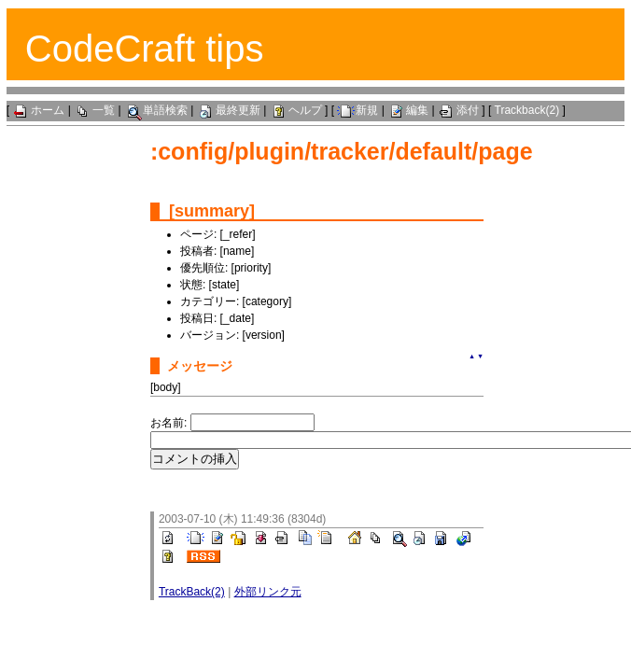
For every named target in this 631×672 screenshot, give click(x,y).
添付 (458, 110)
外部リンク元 (268, 592)
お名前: (170, 423)
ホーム (38, 110)
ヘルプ (296, 110)
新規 (358, 110)
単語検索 (156, 110)
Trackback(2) (527, 110)
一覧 (94, 110)
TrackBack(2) (192, 592)
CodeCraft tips (145, 49)
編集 (408, 110)
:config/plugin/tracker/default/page (342, 151)
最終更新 (229, 110)
